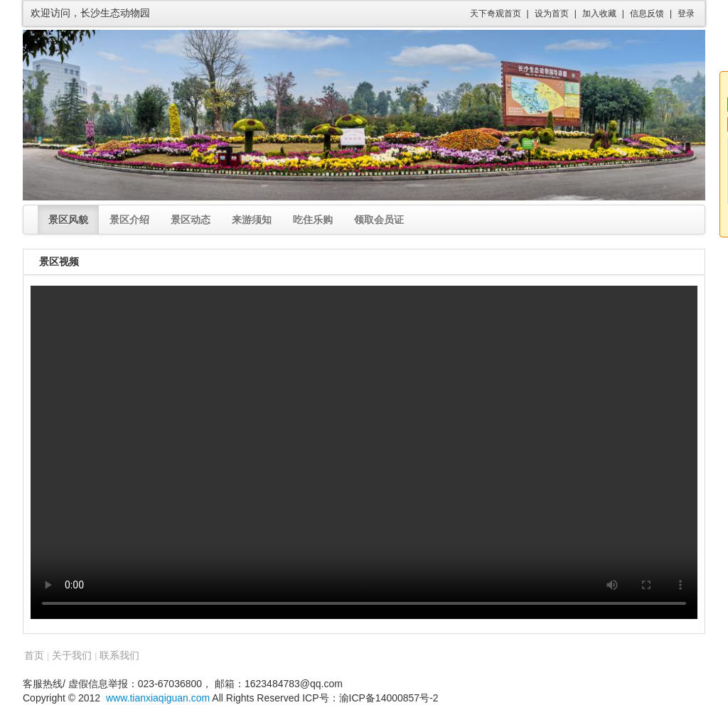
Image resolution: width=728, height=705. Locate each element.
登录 (686, 14)
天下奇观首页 (496, 14)
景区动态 (191, 220)
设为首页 (552, 14)
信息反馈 (647, 14)
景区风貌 (68, 220)
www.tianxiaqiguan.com (158, 698)
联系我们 (119, 655)
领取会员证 (379, 220)
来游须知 (252, 220)
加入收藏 (599, 14)
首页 (34, 655)
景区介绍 (129, 220)
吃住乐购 (313, 220)
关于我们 (72, 655)
